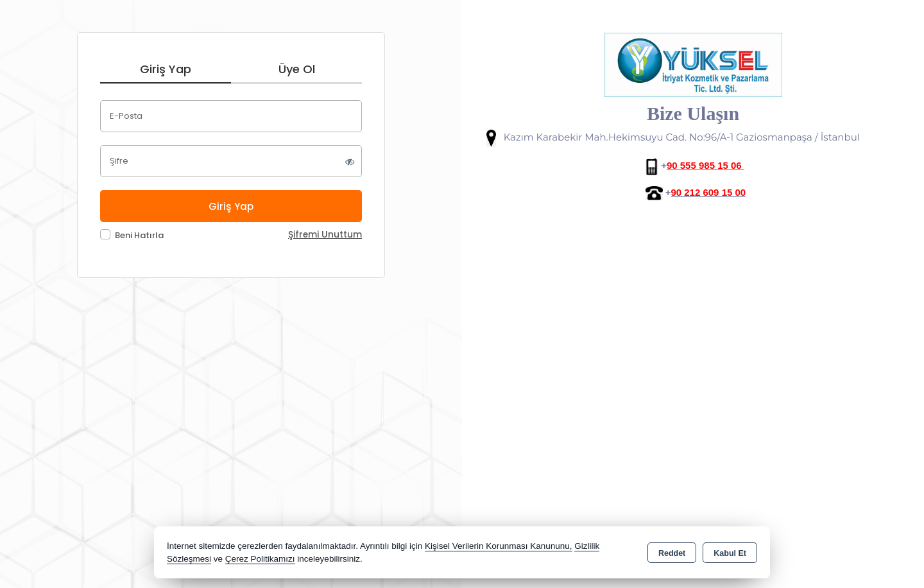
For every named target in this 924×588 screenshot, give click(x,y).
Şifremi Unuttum (325, 235)
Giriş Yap (166, 69)
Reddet (672, 553)
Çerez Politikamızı (260, 559)
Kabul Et (730, 553)
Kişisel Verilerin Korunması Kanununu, (499, 546)
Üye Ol (297, 69)
